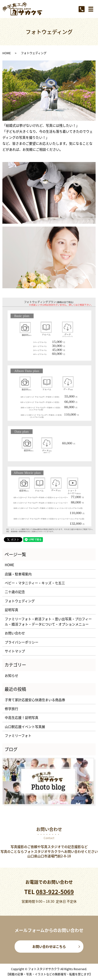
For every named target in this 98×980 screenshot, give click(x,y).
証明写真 (12, 610)
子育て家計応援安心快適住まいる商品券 (35, 700)
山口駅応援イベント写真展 (25, 727)
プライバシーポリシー (22, 642)
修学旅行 (12, 709)
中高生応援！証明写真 (22, 717)
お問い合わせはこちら (49, 946)
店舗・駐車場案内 (18, 574)
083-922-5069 (55, 892)
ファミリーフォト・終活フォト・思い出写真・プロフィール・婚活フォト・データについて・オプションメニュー (48, 621)
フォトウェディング (20, 601)
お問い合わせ (15, 633)
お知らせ (12, 675)
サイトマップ (15, 651)
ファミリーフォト (18, 735)
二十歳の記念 (15, 592)
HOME (7, 53)
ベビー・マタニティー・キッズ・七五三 (35, 583)
